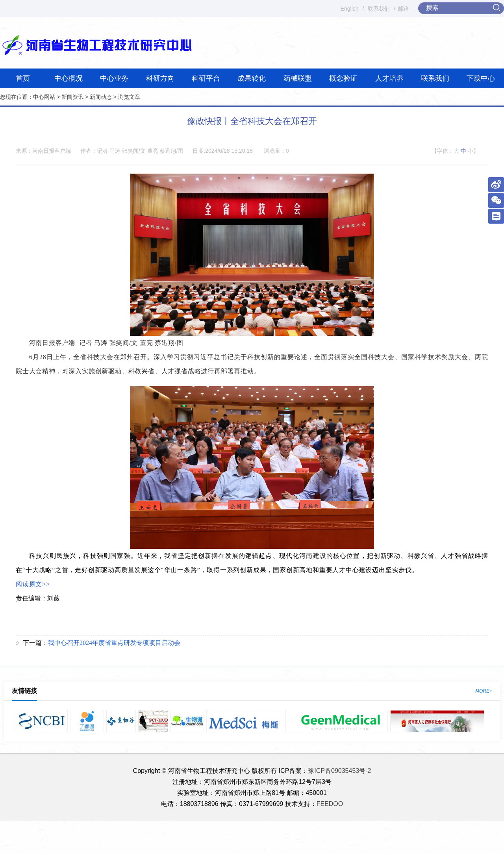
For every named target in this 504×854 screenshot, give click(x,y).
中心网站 (44, 97)
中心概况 (69, 78)
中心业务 (114, 78)
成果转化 (252, 78)
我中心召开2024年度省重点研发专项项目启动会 (114, 643)
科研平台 (206, 78)
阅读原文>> (33, 584)
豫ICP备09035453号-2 (339, 771)
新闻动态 (101, 97)
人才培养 (389, 78)
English (350, 9)
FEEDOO (330, 804)
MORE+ (484, 691)
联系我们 (379, 9)
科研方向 (160, 78)
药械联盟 (298, 78)
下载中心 (481, 78)
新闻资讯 (72, 97)
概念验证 (343, 78)
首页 (23, 78)
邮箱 (403, 9)
